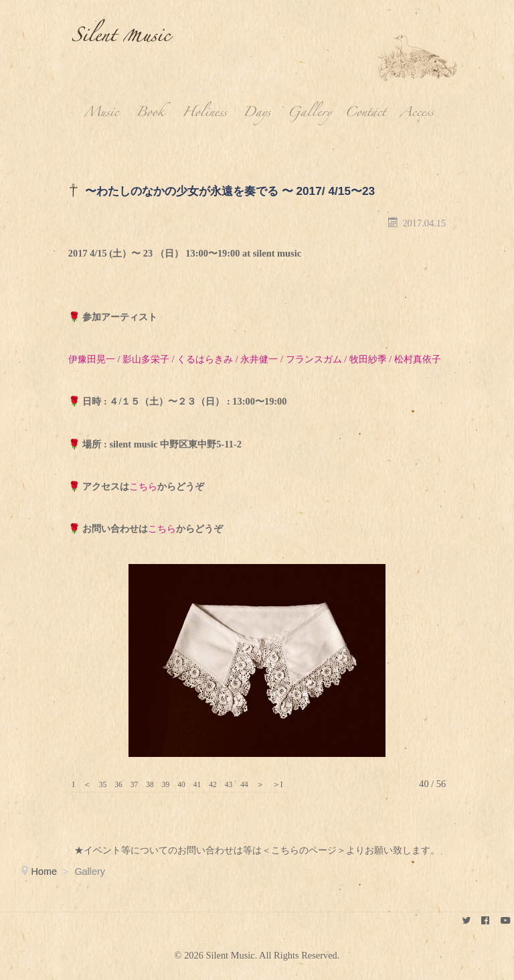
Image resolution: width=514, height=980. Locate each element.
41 (197, 784)
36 (118, 784)
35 (103, 784)
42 (213, 784)
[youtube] (505, 921)
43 (229, 784)
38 (150, 784)
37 (135, 784)
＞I (278, 784)
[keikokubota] (486, 921)
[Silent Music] (466, 921)
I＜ (74, 784)
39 (166, 784)
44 (244, 784)
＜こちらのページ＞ (304, 850)
